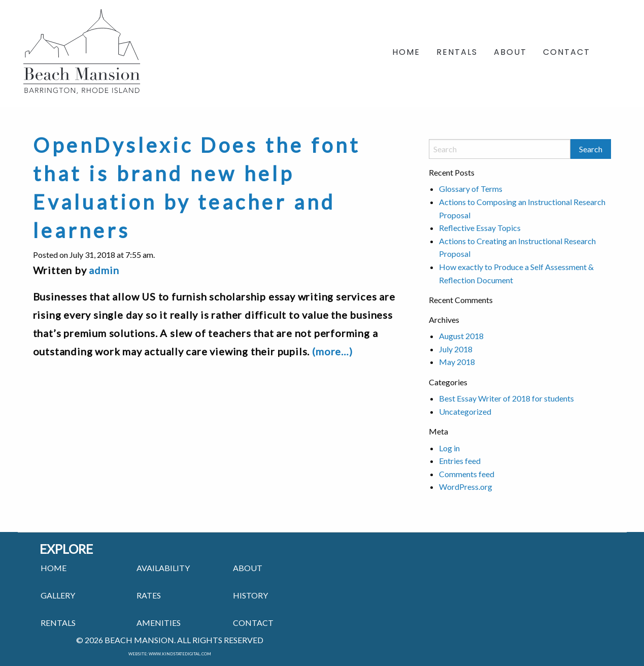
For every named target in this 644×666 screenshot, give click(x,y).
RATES (149, 595)
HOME (54, 568)
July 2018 (456, 349)
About (510, 53)
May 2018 (457, 362)
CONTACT (253, 623)
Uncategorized (465, 411)
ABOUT (248, 568)
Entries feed (460, 461)
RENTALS (58, 623)
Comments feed (467, 474)
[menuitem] (406, 53)
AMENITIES (159, 623)
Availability (163, 568)
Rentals (457, 53)
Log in (449, 448)
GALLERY (58, 595)
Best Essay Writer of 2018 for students (506, 398)
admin (104, 270)
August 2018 (461, 336)
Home (406, 53)
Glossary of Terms (471, 189)
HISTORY (250, 595)
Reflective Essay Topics (480, 228)
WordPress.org (466, 487)
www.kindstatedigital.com (180, 654)
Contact (567, 53)
